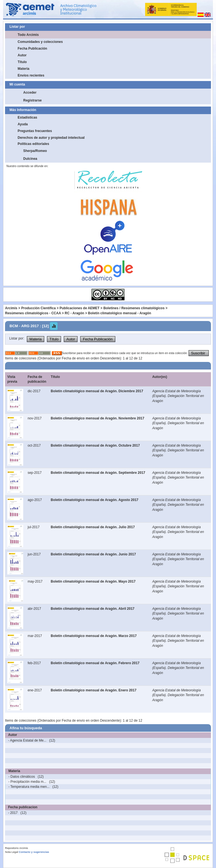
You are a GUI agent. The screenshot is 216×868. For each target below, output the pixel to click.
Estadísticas (27, 117)
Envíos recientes (31, 75)
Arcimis (11, 308)
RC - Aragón (74, 313)
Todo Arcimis (28, 35)
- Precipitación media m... (27, 782)
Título (22, 62)
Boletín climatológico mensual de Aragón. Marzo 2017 (94, 636)
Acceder (30, 93)
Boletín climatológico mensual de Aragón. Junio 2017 (93, 554)
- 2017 (13, 813)
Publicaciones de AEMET (80, 308)
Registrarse (32, 100)
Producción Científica (38, 308)
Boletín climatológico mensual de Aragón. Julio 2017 (93, 527)
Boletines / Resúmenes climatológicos (134, 308)
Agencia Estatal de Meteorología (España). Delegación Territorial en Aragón (178, 396)
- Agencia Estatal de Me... (27, 740)
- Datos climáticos (22, 777)
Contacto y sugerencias (34, 852)
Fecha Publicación (32, 49)
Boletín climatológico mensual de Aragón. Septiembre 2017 (98, 473)
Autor (22, 55)
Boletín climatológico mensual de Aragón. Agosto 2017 (94, 500)
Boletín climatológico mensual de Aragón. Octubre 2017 (95, 445)
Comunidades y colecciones (40, 42)
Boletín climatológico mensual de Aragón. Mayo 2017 (93, 581)
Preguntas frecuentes (35, 131)
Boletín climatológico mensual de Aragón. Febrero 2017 (95, 663)
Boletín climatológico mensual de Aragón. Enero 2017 (93, 690)
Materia (24, 69)
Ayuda (23, 124)
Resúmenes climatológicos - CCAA (33, 313)
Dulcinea (30, 159)
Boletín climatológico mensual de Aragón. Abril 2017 (92, 609)
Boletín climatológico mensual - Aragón (120, 313)
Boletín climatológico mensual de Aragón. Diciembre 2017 (97, 391)
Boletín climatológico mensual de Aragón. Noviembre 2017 (97, 418)
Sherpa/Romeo (35, 151)
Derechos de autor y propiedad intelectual (51, 138)
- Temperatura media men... (29, 787)
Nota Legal (11, 852)
